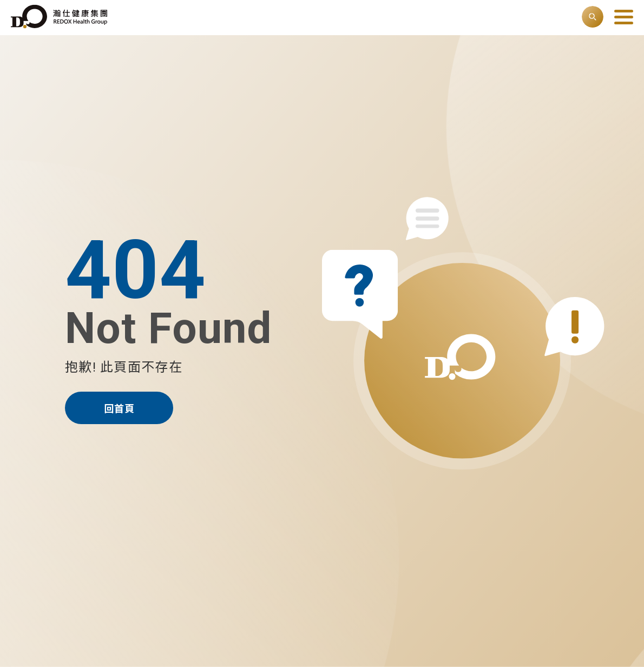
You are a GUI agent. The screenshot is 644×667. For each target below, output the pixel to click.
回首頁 (119, 409)
